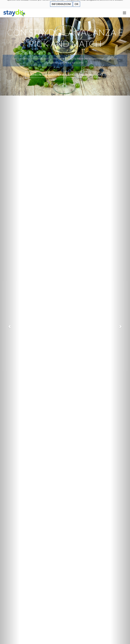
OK (77, 4)
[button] (10, 326)
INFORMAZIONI (61, 4)
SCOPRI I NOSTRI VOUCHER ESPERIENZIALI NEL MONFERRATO (65, 75)
